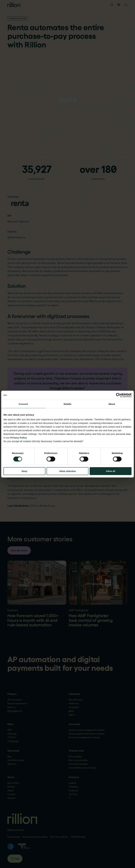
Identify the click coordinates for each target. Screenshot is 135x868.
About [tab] (112, 404)
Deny (24, 471)
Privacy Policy (19, 438)
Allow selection (67, 471)
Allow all (111, 471)
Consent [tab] (23, 404)
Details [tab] (67, 404)
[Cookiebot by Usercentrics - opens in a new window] (118, 395)
